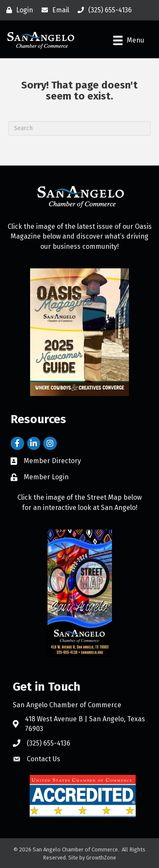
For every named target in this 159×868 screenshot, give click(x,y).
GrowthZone (101, 858)
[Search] (79, 128)
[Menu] (129, 40)
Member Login (46, 477)
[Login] (18, 10)
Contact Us (43, 759)
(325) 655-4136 (49, 743)
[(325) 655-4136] (103, 10)
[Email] (53, 10)
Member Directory (52, 461)
